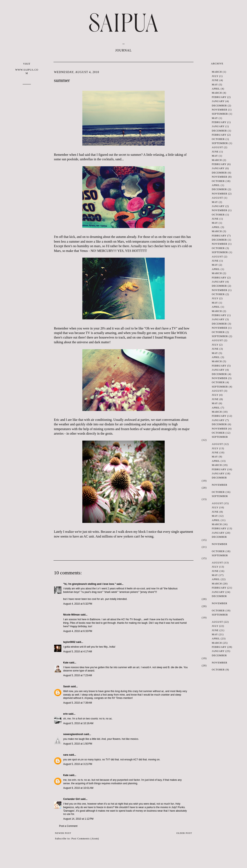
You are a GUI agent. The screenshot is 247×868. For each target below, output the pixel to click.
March (217, 72)
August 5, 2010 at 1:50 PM (78, 744)
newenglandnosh (73, 734)
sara (66, 755)
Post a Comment (68, 826)
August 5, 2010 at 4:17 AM (78, 652)
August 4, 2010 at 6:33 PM (78, 631)
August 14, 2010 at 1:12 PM (78, 819)
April (216, 89)
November (220, 110)
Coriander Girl (72, 799)
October (218, 139)
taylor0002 (69, 642)
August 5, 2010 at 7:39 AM (78, 703)
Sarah (67, 686)
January (218, 101)
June (215, 80)
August (217, 147)
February (219, 97)
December (219, 106)
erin (65, 714)
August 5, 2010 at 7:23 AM (78, 675)
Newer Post (63, 833)
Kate (66, 663)
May (215, 85)
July (215, 76)
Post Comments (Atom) (85, 839)
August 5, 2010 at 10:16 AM (78, 723)
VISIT (27, 69)
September (220, 114)
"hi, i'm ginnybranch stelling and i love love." (90, 584)
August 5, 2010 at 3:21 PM (78, 764)
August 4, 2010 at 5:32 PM (78, 604)
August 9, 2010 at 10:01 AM (78, 788)
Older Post (184, 833)
